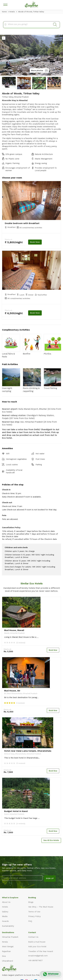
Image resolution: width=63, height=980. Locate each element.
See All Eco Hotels (51, 840)
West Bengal (8, 946)
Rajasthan (6, 951)
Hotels (5, 907)
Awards (5, 921)
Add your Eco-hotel (37, 946)
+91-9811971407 (35, 960)
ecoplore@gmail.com (38, 956)
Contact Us (33, 937)
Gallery (5, 912)
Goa (4, 956)
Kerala (5, 942)
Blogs (31, 902)
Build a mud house (37, 942)
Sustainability (8, 926)
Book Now (35, 242)
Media (5, 916)
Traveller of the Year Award (41, 951)
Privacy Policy (34, 916)
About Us (6, 902)
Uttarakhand (7, 961)
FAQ (30, 921)
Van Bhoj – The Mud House (41, 907)
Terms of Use (34, 912)
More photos (39, 71)
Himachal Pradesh (10, 937)
